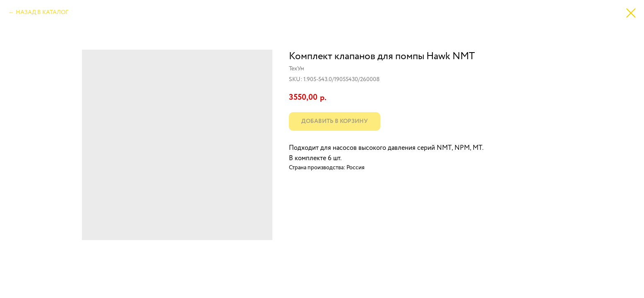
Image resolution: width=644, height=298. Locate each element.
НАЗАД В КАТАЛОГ (42, 12)
